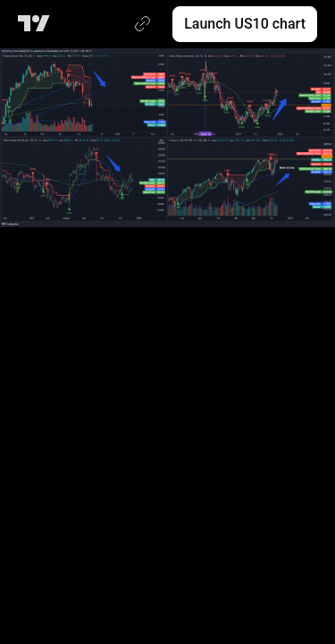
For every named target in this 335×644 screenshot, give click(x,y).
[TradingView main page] (37, 24)
